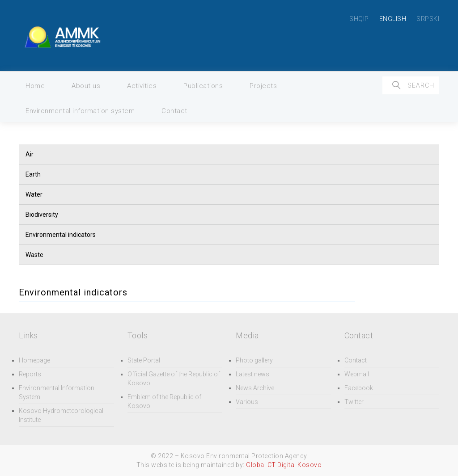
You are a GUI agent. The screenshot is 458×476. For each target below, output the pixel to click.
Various (247, 402)
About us (86, 86)
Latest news (252, 374)
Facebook (359, 388)
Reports (30, 374)
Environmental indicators (61, 235)
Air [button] (30, 154)
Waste (34, 255)
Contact (174, 111)
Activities (142, 86)
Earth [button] (33, 174)
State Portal (144, 360)
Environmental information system (80, 111)
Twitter (354, 402)
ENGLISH (393, 19)
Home (35, 86)
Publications (203, 86)
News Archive (255, 388)
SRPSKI (428, 19)
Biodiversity (42, 215)
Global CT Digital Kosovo (284, 465)
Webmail (357, 374)
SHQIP (359, 19)
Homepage (34, 360)
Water (34, 194)
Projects (263, 86)
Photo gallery (254, 360)
